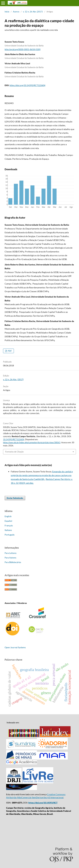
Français (9, 525)
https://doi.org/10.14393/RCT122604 (27, 85)
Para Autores (10, 558)
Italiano (8, 530)
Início (7, 12)
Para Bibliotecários (13, 562)
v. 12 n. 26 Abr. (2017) (33, 12)
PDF (10, 351)
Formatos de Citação (14, 452)
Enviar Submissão (15, 498)
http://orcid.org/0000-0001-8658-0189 (23, 49)
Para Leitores (11, 553)
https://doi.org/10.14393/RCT (43, 803)
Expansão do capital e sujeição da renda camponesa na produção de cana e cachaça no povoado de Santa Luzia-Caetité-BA (42, 475)
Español (8, 521)
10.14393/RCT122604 (14, 439)
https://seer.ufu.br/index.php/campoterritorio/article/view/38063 (32, 442)
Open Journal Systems (15, 647)
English (8, 516)
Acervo (16, 12)
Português (10, 535)
